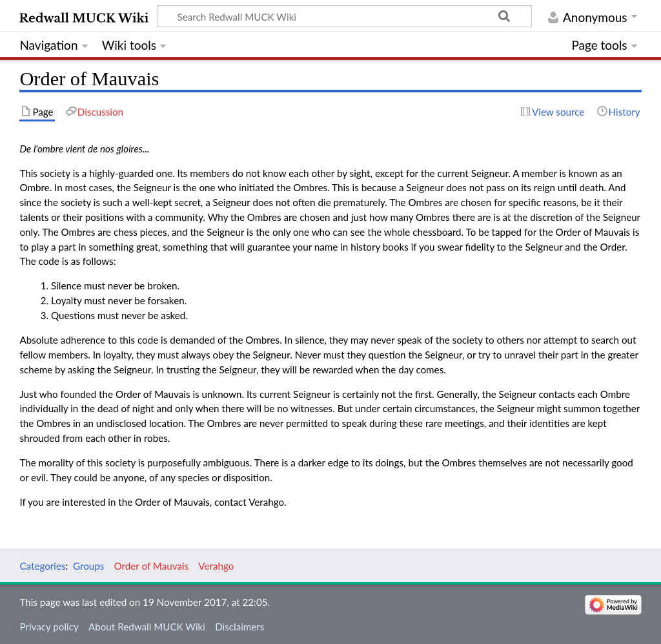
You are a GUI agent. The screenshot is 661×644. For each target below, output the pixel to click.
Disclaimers (239, 627)
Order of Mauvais (152, 566)
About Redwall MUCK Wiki (147, 627)
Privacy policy (49, 627)
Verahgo (216, 566)
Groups (88, 566)
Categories (42, 566)
